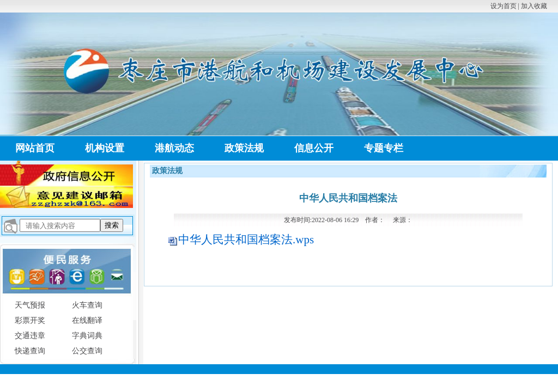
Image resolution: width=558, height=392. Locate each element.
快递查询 (30, 351)
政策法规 (244, 148)
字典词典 (87, 336)
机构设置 (105, 148)
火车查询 (87, 305)
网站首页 (35, 148)
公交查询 (87, 351)
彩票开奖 (30, 320)
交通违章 (30, 336)
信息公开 (314, 148)
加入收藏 (534, 6)
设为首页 (504, 6)
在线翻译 (87, 320)
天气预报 (30, 305)
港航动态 (174, 148)
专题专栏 (384, 148)
